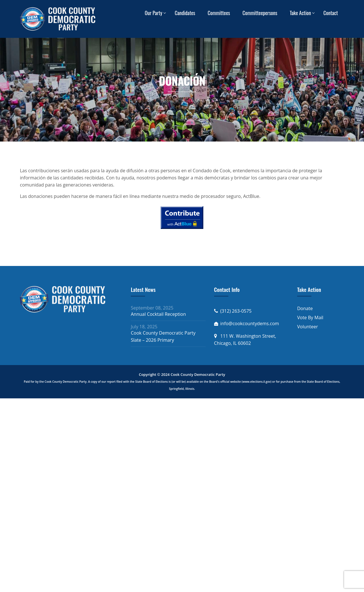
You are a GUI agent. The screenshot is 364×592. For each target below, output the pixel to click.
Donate (305, 308)
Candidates (185, 13)
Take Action (300, 13)
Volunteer (308, 327)
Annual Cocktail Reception (158, 314)
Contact (331, 13)
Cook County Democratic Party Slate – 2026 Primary (163, 336)
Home (167, 101)
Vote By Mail (310, 317)
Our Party (153, 13)
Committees (219, 13)
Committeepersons (260, 13)
